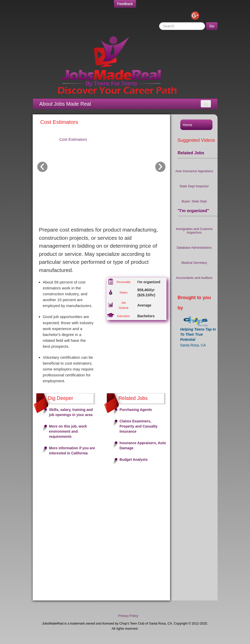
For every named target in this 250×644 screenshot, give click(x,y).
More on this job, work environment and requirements (68, 431)
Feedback (125, 4)
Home (188, 125)
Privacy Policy (128, 616)
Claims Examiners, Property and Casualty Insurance (139, 426)
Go (212, 26)
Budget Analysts (134, 460)
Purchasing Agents (136, 410)
